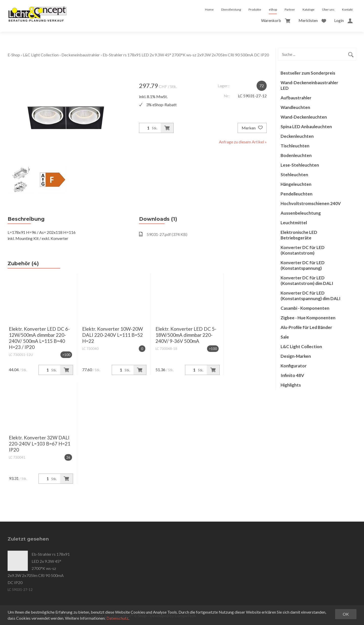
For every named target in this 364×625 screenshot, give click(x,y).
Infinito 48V (292, 375)
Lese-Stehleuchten (300, 165)
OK (346, 614)
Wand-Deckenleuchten (304, 117)
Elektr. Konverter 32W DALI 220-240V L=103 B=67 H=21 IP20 (40, 444)
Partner (290, 9)
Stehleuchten (294, 175)
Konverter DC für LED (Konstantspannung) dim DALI (311, 296)
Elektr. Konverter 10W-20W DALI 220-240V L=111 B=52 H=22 (112, 335)
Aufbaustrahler (296, 98)
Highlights (291, 385)
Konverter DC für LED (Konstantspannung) (303, 265)
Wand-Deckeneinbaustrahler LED (309, 85)
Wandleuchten (295, 107)
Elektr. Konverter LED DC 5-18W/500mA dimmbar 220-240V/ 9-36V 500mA (186, 335)
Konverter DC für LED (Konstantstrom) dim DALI (307, 281)
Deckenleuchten (297, 136)
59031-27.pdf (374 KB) (163, 234)
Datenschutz (117, 618)
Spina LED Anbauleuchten (306, 127)
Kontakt (347, 9)
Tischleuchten (295, 146)
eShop (273, 9)
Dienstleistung (231, 9)
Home (209, 9)
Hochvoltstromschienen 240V (311, 203)
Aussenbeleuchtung (301, 213)
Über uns (328, 9)
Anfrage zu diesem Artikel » (243, 142)
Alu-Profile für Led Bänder (306, 327)
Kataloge (309, 9)
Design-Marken (296, 356)
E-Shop (14, 55)
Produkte (255, 9)
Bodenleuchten (296, 155)
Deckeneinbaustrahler (81, 55)
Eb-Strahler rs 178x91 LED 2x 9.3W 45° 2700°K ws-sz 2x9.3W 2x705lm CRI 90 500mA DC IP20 (186, 55)
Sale (285, 337)
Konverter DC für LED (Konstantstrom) (303, 250)
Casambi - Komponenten (305, 308)
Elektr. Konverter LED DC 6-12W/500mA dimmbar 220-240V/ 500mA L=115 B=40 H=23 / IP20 (39, 338)
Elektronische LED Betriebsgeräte (299, 235)
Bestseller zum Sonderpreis (308, 73)
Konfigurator (294, 366)
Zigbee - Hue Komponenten (308, 318)
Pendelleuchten (297, 194)
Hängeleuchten (296, 184)
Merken (252, 128)
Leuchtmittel (294, 223)
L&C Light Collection (41, 55)
